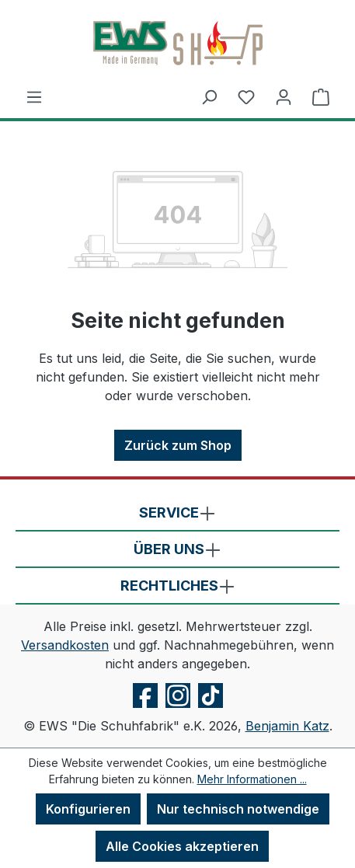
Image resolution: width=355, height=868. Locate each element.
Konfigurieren (88, 809)
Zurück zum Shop (178, 445)
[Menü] (34, 96)
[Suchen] (209, 96)
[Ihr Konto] (284, 96)
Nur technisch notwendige (238, 809)
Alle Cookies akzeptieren (182, 846)
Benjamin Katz (287, 726)
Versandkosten (65, 645)
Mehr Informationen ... (252, 779)
